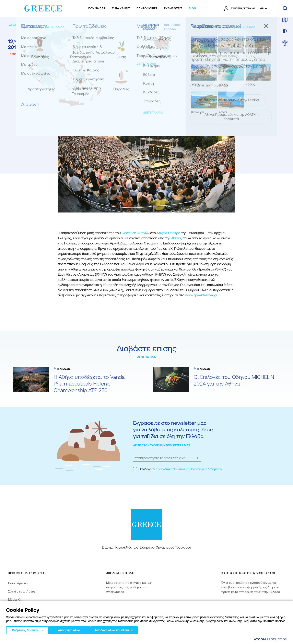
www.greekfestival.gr (201, 295)
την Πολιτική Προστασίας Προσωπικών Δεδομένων (189, 469)
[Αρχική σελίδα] (18, 25)
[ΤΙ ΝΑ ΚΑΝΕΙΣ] (121, 9)
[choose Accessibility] (285, 44)
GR (262, 9)
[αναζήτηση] (285, 9)
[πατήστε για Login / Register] (239, 9)
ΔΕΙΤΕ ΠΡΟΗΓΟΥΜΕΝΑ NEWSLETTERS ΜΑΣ (162, 445)
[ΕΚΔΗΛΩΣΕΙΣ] (173, 9)
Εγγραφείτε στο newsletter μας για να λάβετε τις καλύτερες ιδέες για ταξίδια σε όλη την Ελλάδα (173, 429)
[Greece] (43, 8)
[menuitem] (97, 9)
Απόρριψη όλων (71, 630)
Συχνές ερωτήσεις (21, 591)
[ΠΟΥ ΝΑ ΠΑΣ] (97, 9)
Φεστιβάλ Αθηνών (135, 233)
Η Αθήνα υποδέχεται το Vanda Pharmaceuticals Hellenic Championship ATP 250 (89, 383)
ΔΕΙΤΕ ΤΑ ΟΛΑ (146, 357)
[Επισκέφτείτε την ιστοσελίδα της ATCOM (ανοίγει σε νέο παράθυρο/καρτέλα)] (270, 639)
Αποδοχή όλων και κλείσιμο (120, 630)
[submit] (197, 458)
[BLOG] (192, 9)
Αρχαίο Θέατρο (168, 233)
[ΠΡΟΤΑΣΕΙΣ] (48, 25)
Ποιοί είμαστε (18, 583)
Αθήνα (176, 238)
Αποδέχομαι (178, 469)
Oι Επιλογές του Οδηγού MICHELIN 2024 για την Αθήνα (234, 380)
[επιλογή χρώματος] (285, 31)
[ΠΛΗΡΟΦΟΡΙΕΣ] (147, 9)
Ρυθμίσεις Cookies (25, 630)
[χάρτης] (285, 20)
